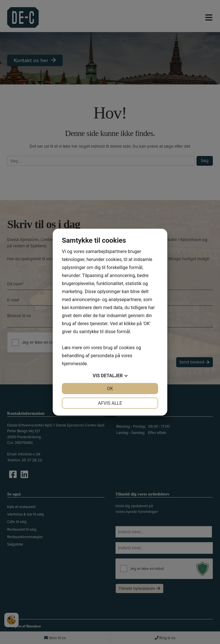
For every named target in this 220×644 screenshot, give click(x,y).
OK (110, 389)
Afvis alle (110, 403)
